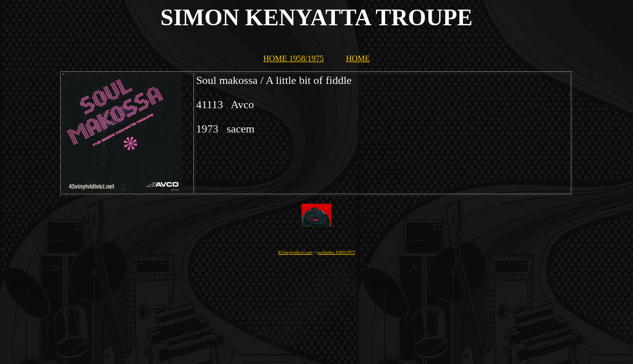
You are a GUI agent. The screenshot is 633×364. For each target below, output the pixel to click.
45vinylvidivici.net (295, 252)
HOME (358, 58)
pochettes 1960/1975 (336, 252)
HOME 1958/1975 (293, 58)
